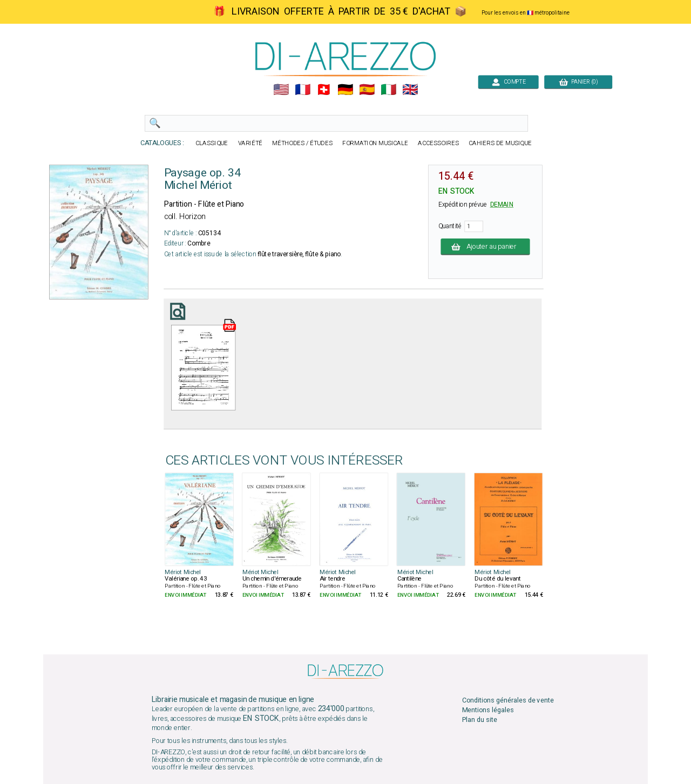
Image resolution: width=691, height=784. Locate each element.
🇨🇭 (324, 90)
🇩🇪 (345, 90)
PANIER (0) (578, 82)
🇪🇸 (367, 90)
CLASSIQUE (212, 143)
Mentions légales (488, 710)
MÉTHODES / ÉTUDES (302, 143)
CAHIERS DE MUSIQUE (500, 143)
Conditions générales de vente (508, 700)
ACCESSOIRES (438, 143)
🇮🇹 (388, 90)
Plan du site (480, 720)
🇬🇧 (410, 90)
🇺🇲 (281, 90)
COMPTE (508, 82)
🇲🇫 (303, 90)
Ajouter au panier (486, 246)
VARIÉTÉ (250, 143)
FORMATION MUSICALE (375, 143)
